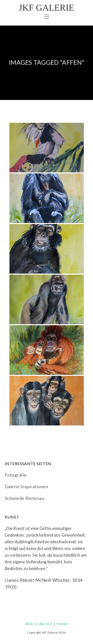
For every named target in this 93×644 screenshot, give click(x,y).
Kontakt (62, 624)
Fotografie (16, 475)
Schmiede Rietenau (25, 498)
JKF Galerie (46, 8)
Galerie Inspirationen (27, 486)
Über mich (46, 624)
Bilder (30, 624)
